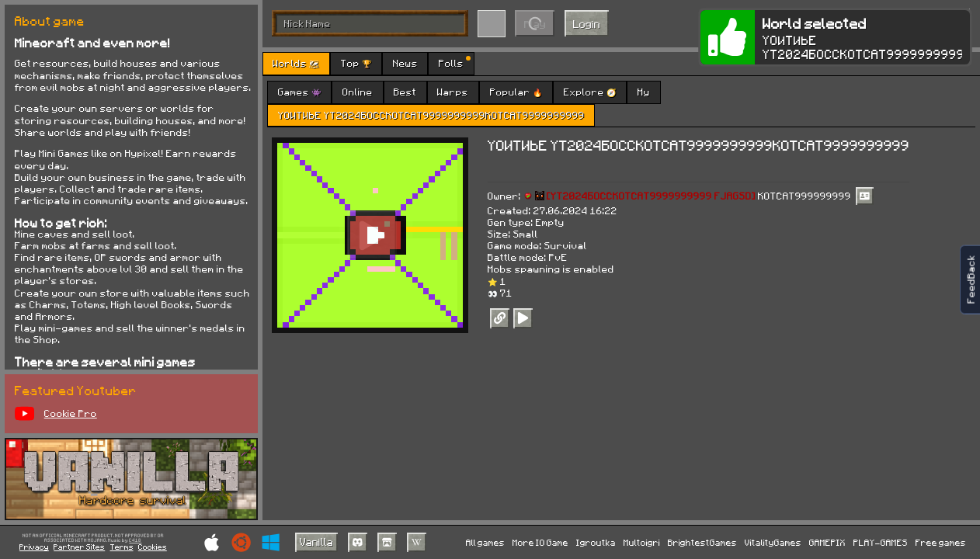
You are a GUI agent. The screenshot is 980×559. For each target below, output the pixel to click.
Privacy (34, 547)
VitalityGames (773, 542)
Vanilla (316, 542)
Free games (941, 542)
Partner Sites (79, 547)
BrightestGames (702, 542)
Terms (122, 547)
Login (587, 24)
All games (485, 542)
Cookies (153, 547)
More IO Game (540, 542)
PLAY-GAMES (881, 542)
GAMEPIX (827, 542)
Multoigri (642, 542)
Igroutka (596, 542)
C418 (135, 541)
